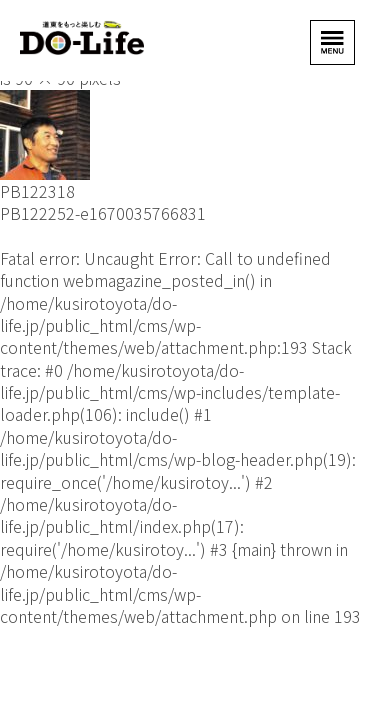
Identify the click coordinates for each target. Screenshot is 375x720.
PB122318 (37, 191)
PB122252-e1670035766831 (103, 213)
